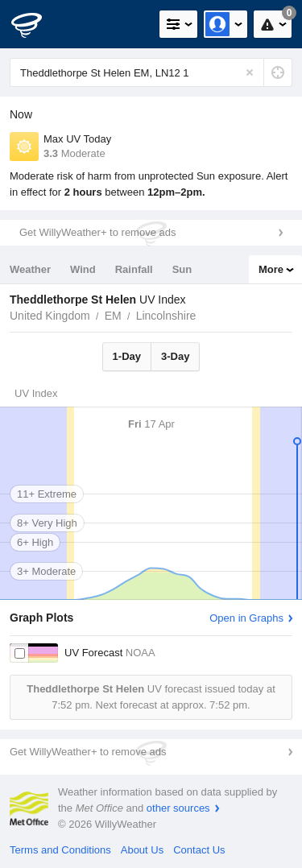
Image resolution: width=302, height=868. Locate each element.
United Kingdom (50, 316)
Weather (30, 269)
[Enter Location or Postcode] (151, 72)
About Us (142, 850)
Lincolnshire (166, 316)
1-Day (127, 356)
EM (113, 316)
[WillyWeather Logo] (36, 24)
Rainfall (134, 269)
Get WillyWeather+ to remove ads (97, 232)
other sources (178, 808)
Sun (182, 269)
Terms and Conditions (60, 850)
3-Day (175, 356)
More (271, 269)
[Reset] (250, 72)
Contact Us (199, 850)
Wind (83, 269)
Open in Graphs (246, 618)
